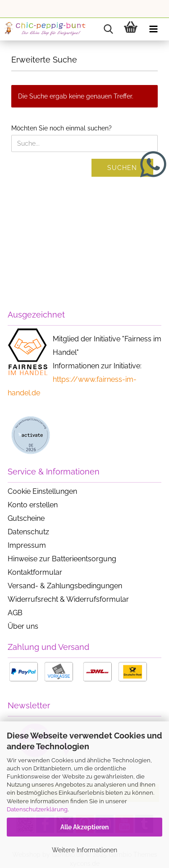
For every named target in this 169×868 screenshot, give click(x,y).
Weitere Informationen (84, 850)
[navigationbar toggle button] (153, 29)
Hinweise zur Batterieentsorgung (62, 559)
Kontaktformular (35, 572)
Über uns (23, 626)
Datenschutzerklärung (37, 809)
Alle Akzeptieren (84, 827)
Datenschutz (28, 532)
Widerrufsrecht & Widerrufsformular (68, 599)
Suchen (122, 168)
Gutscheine (26, 518)
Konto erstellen (33, 505)
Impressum (27, 545)
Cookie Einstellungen (42, 491)
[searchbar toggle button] (108, 29)
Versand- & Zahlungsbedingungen (65, 586)
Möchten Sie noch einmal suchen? (62, 128)
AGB (15, 613)
